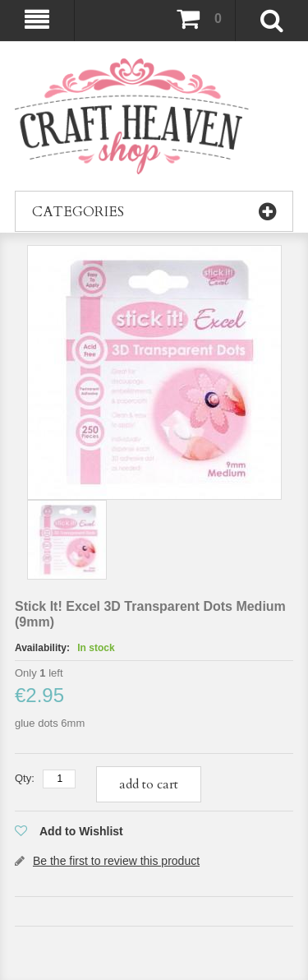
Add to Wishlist (81, 831)
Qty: (25, 778)
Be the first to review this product (116, 861)
